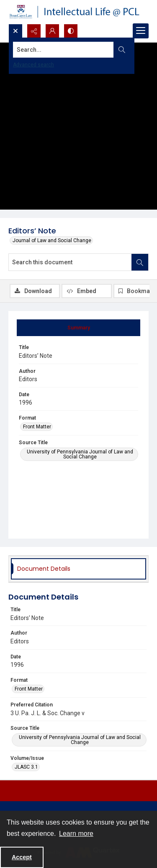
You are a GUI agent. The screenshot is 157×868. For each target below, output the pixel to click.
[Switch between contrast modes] (71, 31)
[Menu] (141, 31)
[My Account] (52, 31)
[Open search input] (15, 31)
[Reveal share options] (34, 31)
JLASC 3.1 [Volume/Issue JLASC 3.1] (26, 767)
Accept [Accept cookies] (22, 857)
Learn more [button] (76, 834)
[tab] (78, 328)
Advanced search (33, 65)
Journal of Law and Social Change (52, 240)
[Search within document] (140, 262)
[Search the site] (63, 50)
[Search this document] (70, 262)
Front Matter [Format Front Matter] (37, 427)
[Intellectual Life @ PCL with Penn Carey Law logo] (78, 12)
